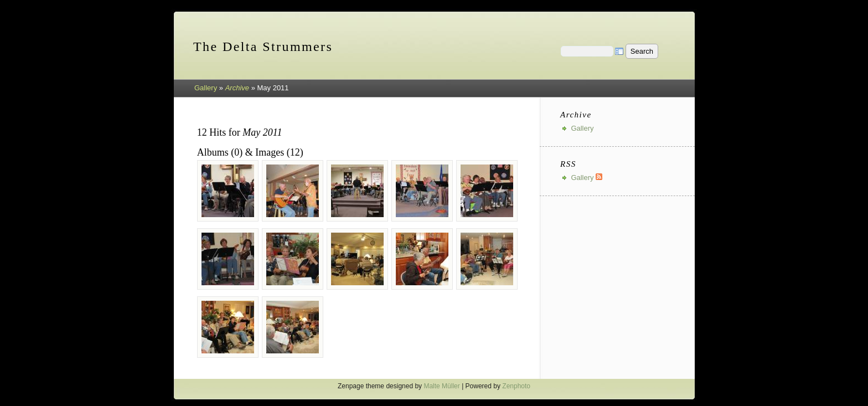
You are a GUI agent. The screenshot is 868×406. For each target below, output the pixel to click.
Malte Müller (441, 386)
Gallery (206, 88)
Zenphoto (516, 386)
